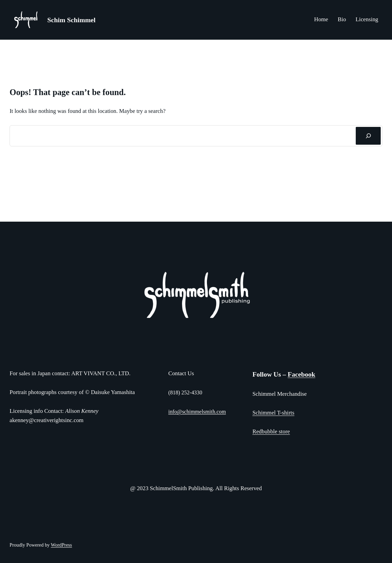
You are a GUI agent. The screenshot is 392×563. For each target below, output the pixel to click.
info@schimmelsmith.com (197, 412)
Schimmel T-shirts (273, 413)
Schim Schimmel (71, 20)
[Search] (368, 136)
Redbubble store (271, 431)
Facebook (302, 374)
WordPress (62, 545)
